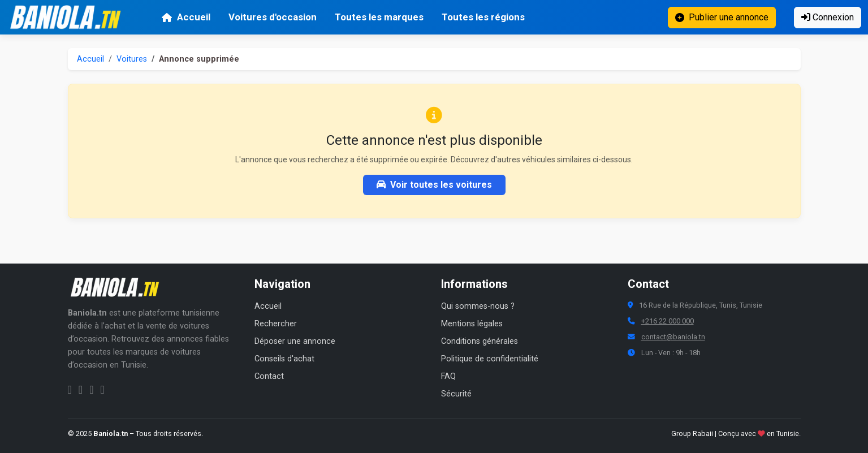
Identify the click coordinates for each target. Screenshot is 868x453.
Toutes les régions (483, 17)
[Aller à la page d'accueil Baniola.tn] (119, 287)
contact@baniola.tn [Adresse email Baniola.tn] (673, 337)
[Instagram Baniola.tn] (81, 390)
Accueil (186, 17)
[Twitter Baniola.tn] (91, 390)
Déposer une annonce (295, 341)
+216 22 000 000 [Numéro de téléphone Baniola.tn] (668, 321)
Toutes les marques (379, 17)
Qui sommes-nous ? (478, 306)
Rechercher (276, 324)
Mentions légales (472, 324)
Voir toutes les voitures (434, 185)
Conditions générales (480, 341)
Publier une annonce (722, 17)
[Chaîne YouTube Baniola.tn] (102, 390)
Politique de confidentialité (490, 359)
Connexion (828, 17)
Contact (269, 376)
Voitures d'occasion (273, 17)
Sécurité (456, 394)
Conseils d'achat (284, 359)
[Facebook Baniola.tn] (70, 390)
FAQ (448, 376)
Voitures (132, 59)
